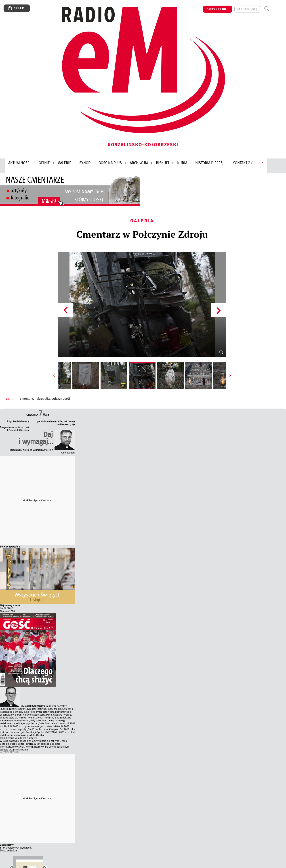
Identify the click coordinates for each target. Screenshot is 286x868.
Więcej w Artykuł (9, 753)
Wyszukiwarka (266, 9)
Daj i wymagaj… (36, 438)
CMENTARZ (26, 399)
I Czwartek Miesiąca (18, 430)
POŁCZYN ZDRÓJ (61, 399)
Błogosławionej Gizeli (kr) (14, 427)
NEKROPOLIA (42, 399)
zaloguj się (247, 9)
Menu (275, 9)
